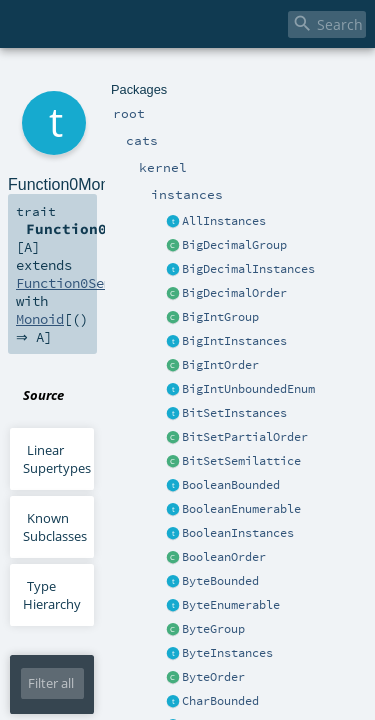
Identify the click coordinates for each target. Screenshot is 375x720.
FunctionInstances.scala (222, 258)
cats (83, 77)
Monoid (226, 200)
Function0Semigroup (79, 200)
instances (164, 77)
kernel (116, 77)
